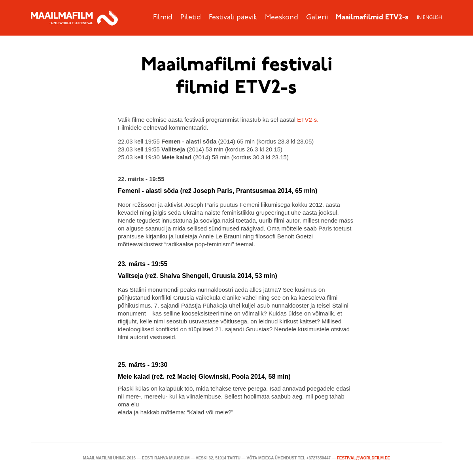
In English (429, 18)
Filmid (163, 18)
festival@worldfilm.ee (364, 458)
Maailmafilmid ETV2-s (372, 18)
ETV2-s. (308, 120)
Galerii (317, 18)
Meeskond (282, 18)
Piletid (191, 18)
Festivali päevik (233, 18)
